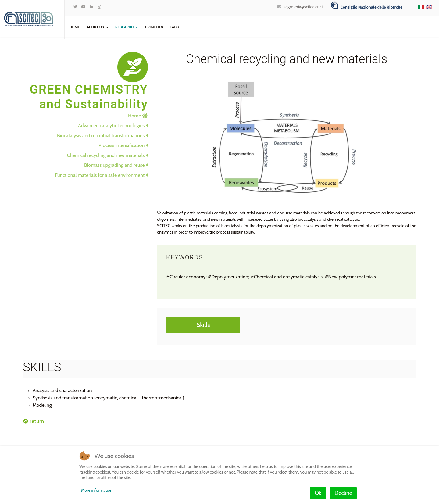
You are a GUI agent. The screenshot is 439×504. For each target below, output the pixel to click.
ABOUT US (95, 27)
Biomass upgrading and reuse (116, 165)
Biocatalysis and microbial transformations (102, 136)
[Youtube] (84, 7)
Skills (203, 325)
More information (97, 490)
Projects (154, 27)
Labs (174, 27)
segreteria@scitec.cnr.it (304, 7)
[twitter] (75, 7)
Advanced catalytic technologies (113, 125)
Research (124, 27)
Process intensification (123, 145)
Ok (318, 493)
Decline (343, 493)
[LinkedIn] (92, 7)
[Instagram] (99, 7)
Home (75, 27)
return (34, 422)
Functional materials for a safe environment (101, 175)
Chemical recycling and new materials (107, 155)
